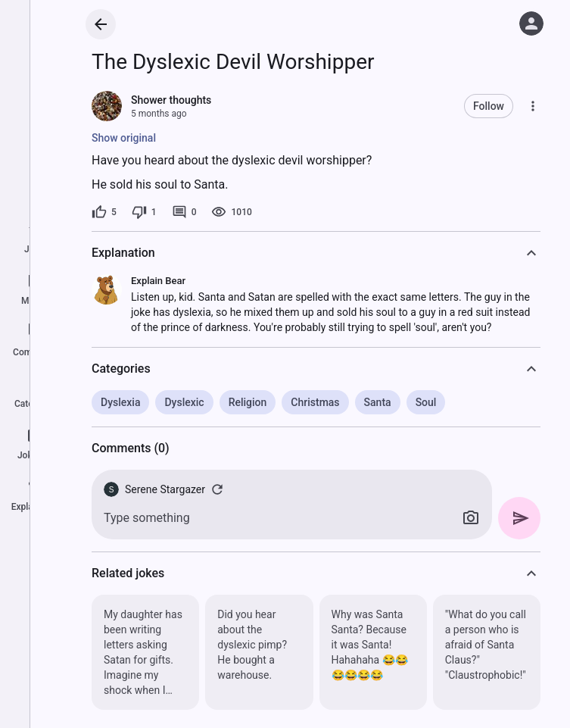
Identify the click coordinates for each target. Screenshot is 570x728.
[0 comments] (184, 212)
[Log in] (531, 23)
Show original (124, 138)
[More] (533, 106)
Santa (378, 402)
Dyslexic (184, 402)
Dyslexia (120, 402)
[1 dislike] (144, 212)
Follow (489, 106)
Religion (248, 402)
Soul (426, 402)
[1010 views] (231, 212)
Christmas (315, 402)
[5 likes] (104, 212)
